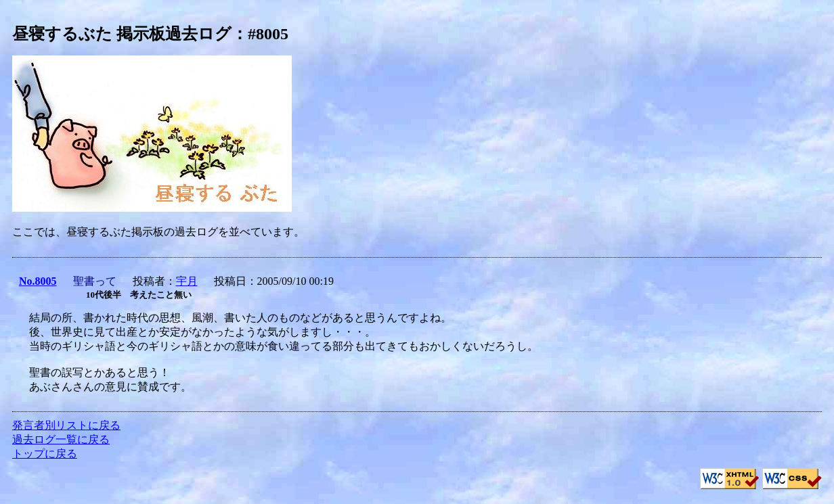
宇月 (187, 281)
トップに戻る (45, 454)
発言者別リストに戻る (66, 425)
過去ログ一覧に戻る (61, 439)
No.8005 (38, 281)
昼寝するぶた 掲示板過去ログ (122, 34)
